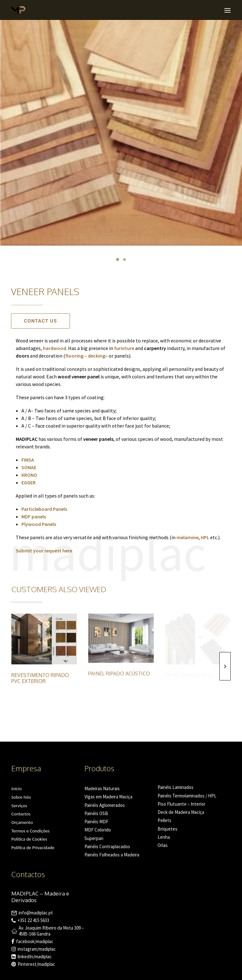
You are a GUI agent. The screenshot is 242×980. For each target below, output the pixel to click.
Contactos (21, 814)
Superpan (94, 838)
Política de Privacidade (33, 848)
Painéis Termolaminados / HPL (187, 796)
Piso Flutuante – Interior (181, 804)
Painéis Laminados (176, 787)
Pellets (164, 820)
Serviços (19, 806)
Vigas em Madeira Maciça (108, 797)
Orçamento (22, 822)
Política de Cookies (29, 839)
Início (17, 789)
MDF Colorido (98, 830)
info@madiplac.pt (36, 913)
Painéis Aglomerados (105, 805)
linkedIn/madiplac (35, 957)
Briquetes (167, 829)
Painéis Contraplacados (107, 846)
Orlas (163, 845)
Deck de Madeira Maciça (181, 812)
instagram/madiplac (37, 949)
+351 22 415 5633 (33, 920)
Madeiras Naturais (102, 788)
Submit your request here (44, 551)
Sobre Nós (21, 797)
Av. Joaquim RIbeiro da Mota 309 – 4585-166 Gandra (51, 931)
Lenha (164, 837)
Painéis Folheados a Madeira (112, 855)
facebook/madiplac (35, 941)
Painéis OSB (96, 813)
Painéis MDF (96, 822)
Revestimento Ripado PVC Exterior (40, 678)
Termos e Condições (30, 831)
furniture (124, 348)
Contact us (40, 321)
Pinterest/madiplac (36, 964)
